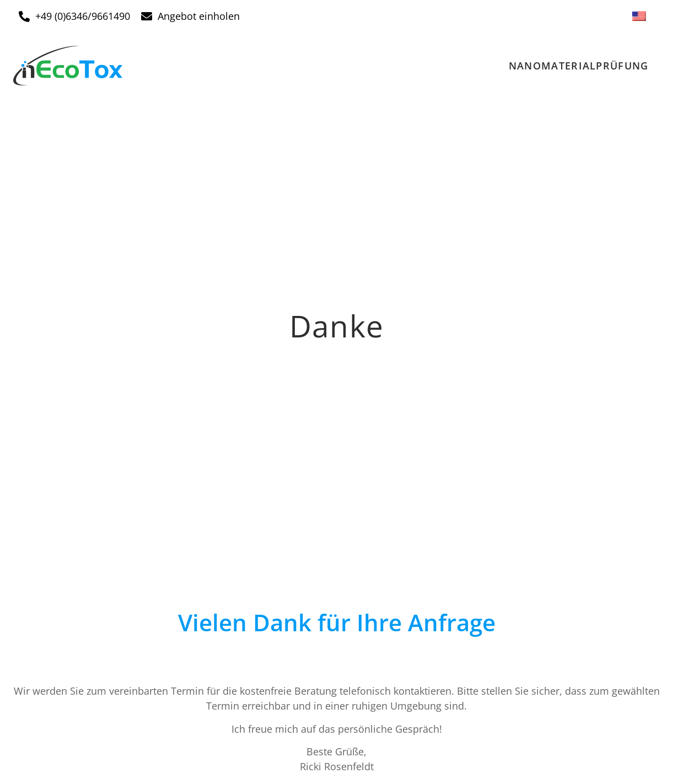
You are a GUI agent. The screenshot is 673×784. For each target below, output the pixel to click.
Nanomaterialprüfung (579, 66)
